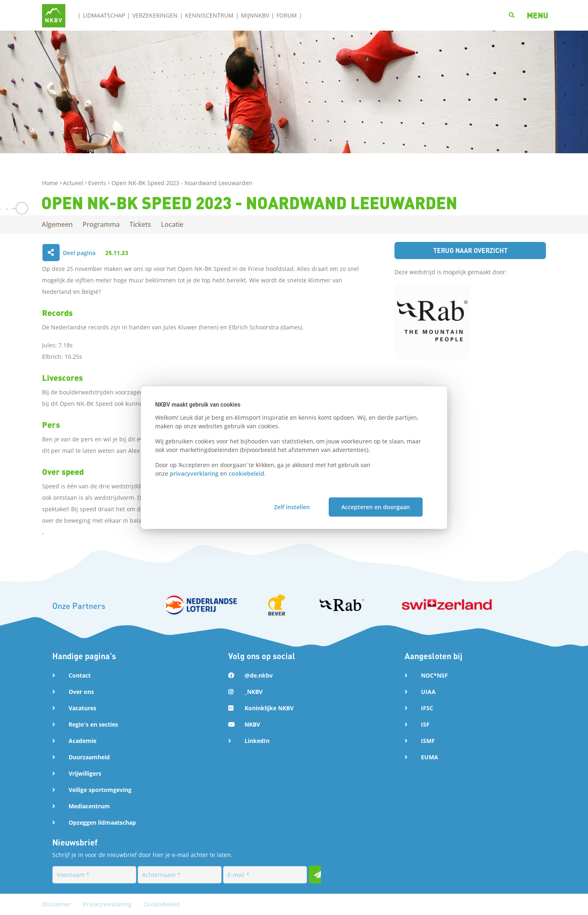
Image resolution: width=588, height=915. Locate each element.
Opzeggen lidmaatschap (102, 822)
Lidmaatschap (104, 15)
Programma (101, 224)
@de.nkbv (259, 675)
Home (51, 183)
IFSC (427, 708)
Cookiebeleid (161, 904)
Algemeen (58, 224)
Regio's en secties (93, 724)
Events (98, 183)
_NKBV (254, 692)
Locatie (173, 224)
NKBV (252, 724)
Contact (80, 675)
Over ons (81, 692)
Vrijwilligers (85, 773)
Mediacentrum (89, 806)
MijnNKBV (255, 15)
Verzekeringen (155, 15)
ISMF (428, 741)
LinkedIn (257, 741)
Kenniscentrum (209, 15)
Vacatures (82, 708)
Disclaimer (57, 904)
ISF (425, 724)
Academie (82, 741)
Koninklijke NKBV (269, 708)
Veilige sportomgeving (100, 790)
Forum (287, 15)
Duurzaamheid (89, 757)
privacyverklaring (194, 473)
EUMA (430, 757)
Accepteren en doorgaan (376, 507)
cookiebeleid (246, 473)
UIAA (428, 692)
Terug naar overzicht (470, 250)
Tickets (141, 224)
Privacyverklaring (108, 904)
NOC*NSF (434, 675)
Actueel (74, 183)
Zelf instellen (292, 507)
